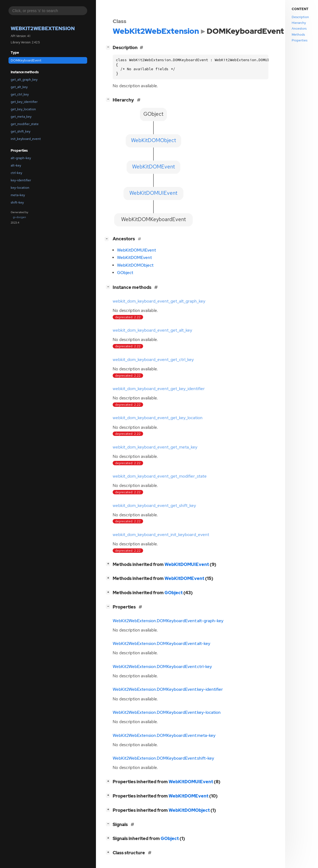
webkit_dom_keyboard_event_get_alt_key (152, 330)
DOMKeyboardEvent (26, 60)
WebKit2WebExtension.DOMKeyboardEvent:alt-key (161, 644)
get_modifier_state (25, 124)
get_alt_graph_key (24, 80)
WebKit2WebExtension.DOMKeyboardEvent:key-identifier (168, 689)
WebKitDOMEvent (134, 258)
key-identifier (21, 180)
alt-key (16, 165)
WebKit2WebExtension (43, 28)
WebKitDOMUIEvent (137, 250)
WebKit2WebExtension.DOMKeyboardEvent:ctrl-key (162, 667)
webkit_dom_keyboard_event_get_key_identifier (159, 389)
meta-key (18, 195)
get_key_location (23, 109)
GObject (125, 273)
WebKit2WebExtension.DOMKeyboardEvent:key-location (167, 712)
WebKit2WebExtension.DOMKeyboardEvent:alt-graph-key (168, 621)
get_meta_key (21, 117)
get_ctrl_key (20, 94)
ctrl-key (16, 173)
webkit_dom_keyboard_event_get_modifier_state (160, 476)
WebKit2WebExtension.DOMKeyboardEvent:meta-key (164, 735)
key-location (20, 188)
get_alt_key (19, 87)
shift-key (17, 202)
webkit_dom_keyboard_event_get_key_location (158, 418)
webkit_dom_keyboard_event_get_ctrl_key (153, 360)
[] (109, 47)
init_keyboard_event (26, 139)
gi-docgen (19, 217)
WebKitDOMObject (135, 265)
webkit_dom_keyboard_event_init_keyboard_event (161, 535)
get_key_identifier (24, 102)
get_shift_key (21, 131)
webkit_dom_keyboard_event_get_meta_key (155, 447)
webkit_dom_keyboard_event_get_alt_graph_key (159, 301)
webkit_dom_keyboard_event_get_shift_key (154, 506)
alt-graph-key (21, 158)
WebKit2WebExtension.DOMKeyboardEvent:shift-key (163, 758)
